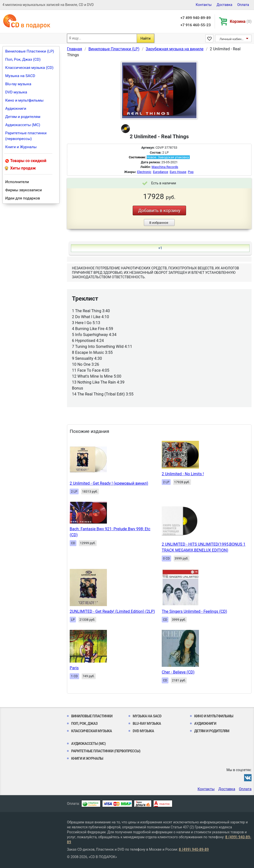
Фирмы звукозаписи (24, 190)
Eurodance (160, 172)
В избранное (159, 223)
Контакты (204, 5)
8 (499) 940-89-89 (194, 849)
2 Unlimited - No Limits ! (183, 474)
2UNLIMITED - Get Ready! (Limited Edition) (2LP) (112, 611)
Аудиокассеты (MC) (23, 125)
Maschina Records (165, 167)
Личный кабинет (232, 39)
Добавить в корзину (159, 210)
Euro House (178, 172)
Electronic (144, 172)
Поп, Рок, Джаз (84, 724)
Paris (74, 668)
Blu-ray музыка (18, 84)
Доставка (224, 5)
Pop (191, 172)
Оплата (243, 5)
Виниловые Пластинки (92, 716)
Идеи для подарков (23, 198)
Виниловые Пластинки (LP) (30, 51)
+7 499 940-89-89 (195, 18)
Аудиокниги (16, 109)
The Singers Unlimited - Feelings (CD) (194, 611)
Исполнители (17, 182)
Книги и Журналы (21, 147)
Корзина (241, 21)
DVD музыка (16, 92)
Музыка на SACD (20, 76)
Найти (145, 38)
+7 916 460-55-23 (195, 25)
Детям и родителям (23, 117)
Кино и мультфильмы (24, 100)
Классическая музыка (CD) (29, 68)
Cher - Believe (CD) (178, 672)
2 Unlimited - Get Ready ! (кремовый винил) (109, 483)
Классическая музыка (92, 731)
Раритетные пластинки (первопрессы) (26, 136)
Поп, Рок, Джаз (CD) (23, 59)
